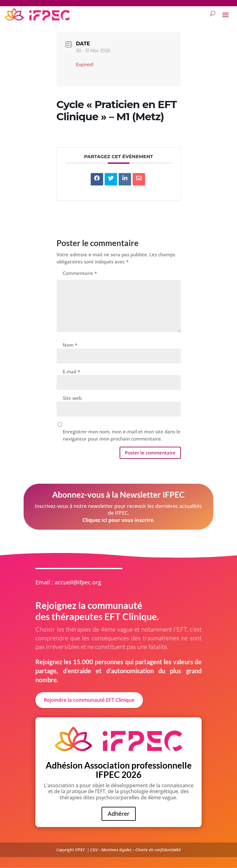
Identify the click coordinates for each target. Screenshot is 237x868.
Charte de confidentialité (158, 850)
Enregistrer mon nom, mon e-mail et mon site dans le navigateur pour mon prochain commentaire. (122, 435)
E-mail (71, 372)
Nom (70, 345)
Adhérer (119, 814)
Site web (72, 398)
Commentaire (80, 273)
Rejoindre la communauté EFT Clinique (89, 700)
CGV (94, 850)
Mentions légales (116, 850)
